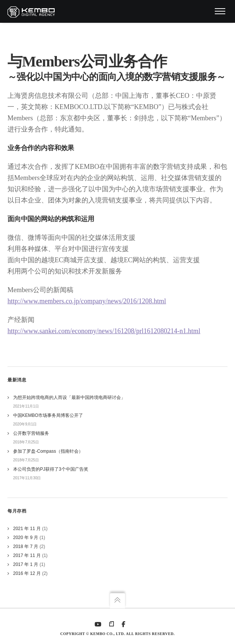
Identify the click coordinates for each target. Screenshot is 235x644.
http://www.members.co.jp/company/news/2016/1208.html (87, 301)
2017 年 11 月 (27, 555)
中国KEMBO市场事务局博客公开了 (48, 415)
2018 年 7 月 (26, 547)
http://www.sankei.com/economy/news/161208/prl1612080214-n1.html (104, 331)
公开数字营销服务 (31, 433)
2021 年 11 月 (27, 529)
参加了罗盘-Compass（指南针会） (48, 451)
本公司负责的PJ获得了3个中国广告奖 (51, 469)
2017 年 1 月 (26, 564)
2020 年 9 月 (26, 538)
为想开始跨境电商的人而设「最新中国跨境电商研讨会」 (69, 397)
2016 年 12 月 (27, 573)
